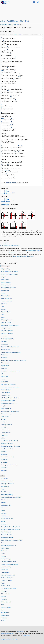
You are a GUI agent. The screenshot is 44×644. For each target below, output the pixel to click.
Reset (13, 192)
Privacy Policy (26, 635)
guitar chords (20, 632)
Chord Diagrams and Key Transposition (10, 245)
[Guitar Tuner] (34, 2)
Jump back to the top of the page (9, 639)
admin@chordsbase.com (7, 633)
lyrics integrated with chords (33, 250)
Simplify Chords (17, 34)
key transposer (12, 252)
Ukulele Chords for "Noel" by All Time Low (23, 256)
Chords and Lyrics (5, 243)
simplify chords (11, 183)
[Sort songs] (5, 266)
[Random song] (38, 2)
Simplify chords (5, 205)
